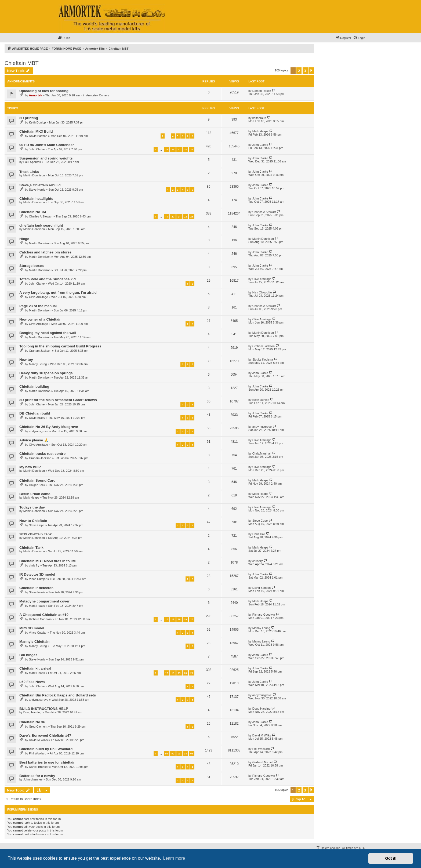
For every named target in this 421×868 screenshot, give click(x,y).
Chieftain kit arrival (35, 668)
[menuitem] (64, 38)
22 (185, 217)
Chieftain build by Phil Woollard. (46, 749)
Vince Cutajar (38, 579)
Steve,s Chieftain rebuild (40, 185)
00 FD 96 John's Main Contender (47, 145)
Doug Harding (32, 712)
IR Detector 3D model (37, 574)
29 (192, 149)
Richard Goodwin (40, 619)
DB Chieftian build (35, 413)
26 (173, 149)
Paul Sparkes (32, 162)
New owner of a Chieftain (40, 319)
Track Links (29, 172)
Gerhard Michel (262, 762)
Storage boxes (32, 266)
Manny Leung (38, 364)
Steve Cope (37, 525)
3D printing (29, 118)
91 (166, 753)
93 (179, 753)
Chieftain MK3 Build (36, 131)
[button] (311, 71)
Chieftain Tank (31, 548)
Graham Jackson (40, 351)
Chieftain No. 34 (33, 212)
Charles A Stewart (41, 216)
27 (179, 149)
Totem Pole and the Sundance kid (48, 279)
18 (179, 619)
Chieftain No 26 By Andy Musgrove (49, 427)
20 (173, 217)
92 (173, 753)
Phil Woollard (38, 753)
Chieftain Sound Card (37, 480)
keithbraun (259, 118)
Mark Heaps (260, 131)
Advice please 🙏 (34, 440)
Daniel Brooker (39, 767)
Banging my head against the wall (48, 333)
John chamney (33, 779)
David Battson (38, 136)
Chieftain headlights (36, 199)
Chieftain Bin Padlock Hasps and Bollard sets (58, 695)
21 (179, 217)
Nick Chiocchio (262, 292)
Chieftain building (34, 386)
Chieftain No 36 (32, 722)
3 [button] (305, 71)
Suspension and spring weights (46, 158)
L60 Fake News (32, 682)
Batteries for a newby (37, 776)
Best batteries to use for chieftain (47, 762)
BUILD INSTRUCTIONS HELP (44, 709)
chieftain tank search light (41, 225)
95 (192, 753)
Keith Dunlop (37, 122)
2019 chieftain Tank (36, 534)
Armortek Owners (98, 95)
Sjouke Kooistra (263, 359)
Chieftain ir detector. (37, 588)
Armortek (36, 95)
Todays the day (32, 507)
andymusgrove (39, 431)
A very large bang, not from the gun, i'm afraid (58, 293)
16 (166, 619)
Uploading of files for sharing (44, 91)
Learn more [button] (174, 858)
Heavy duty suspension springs (46, 373)
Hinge (24, 239)
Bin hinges (28, 655)
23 (192, 217)
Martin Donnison (34, 175)
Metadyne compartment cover (44, 601)
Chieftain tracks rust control (43, 454)
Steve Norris (37, 190)
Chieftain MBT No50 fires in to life (48, 561)
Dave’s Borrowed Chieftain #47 (45, 736)
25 (166, 149)
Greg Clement (38, 727)
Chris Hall (259, 534)
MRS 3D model (32, 628)
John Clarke (37, 149)
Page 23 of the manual (38, 306)
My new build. (31, 467)
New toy (26, 360)
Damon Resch (262, 91)
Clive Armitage (262, 279)
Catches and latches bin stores (45, 252)
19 (166, 217)
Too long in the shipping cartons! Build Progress (60, 346)
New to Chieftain (33, 521)
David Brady (37, 418)
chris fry (34, 565)
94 (185, 753)
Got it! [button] (391, 858)
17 (173, 619)
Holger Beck (37, 485)
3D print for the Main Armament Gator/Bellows (58, 400)
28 (185, 149)
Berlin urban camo (35, 494)
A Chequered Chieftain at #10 (44, 615)
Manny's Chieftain (34, 642)
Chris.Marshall (262, 453)
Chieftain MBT (22, 63)
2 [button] (299, 71)
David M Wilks (38, 740)
